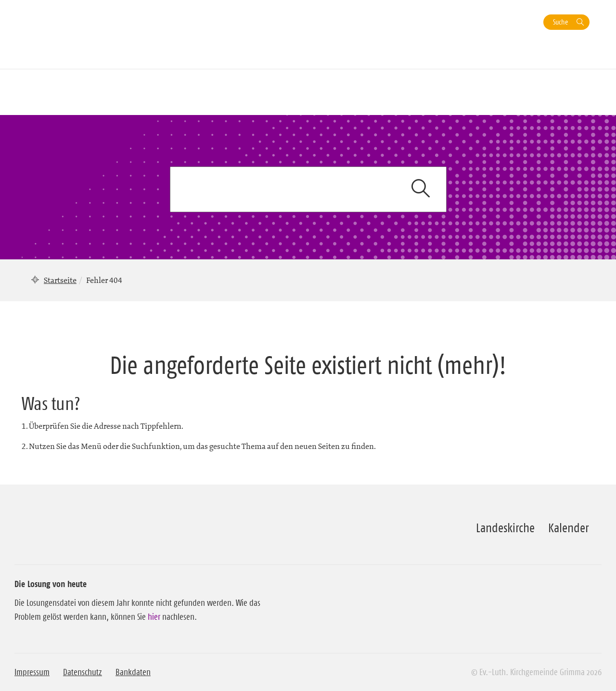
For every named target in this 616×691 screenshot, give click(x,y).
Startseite (60, 280)
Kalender (568, 528)
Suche (560, 22)
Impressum (32, 672)
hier (154, 617)
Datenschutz (83, 672)
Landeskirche (505, 528)
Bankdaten (133, 672)
